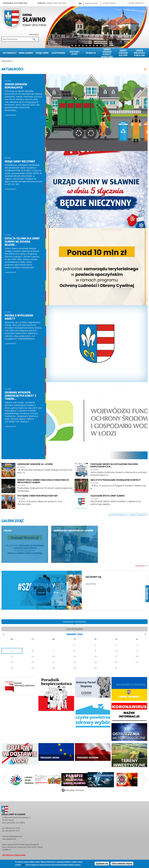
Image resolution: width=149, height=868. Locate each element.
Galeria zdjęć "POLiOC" (25, 544)
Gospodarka (58, 53)
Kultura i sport (74, 53)
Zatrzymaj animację (75, 790)
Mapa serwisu (34, 34)
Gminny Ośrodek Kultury (123, 53)
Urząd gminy (42, 53)
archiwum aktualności (137, 515)
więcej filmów (91, 584)
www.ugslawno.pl (9, 839)
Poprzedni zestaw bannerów (4, 780)
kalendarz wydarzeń (74, 622)
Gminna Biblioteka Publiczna (139, 53)
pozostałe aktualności (117, 515)
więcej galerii (140, 566)
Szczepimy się (93, 577)
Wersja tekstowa (91, 3)
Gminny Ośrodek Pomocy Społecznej (107, 53)
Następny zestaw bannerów (145, 780)
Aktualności (10, 53)
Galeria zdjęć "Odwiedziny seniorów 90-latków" (74, 544)
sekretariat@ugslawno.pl (12, 836)
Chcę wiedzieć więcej (122, 864)
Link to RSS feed (145, 69)
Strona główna (6, 61)
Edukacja (91, 53)
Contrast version (109, 3)
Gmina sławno (26, 53)
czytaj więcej (10, 115)
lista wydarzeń (74, 629)
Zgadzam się (102, 864)
